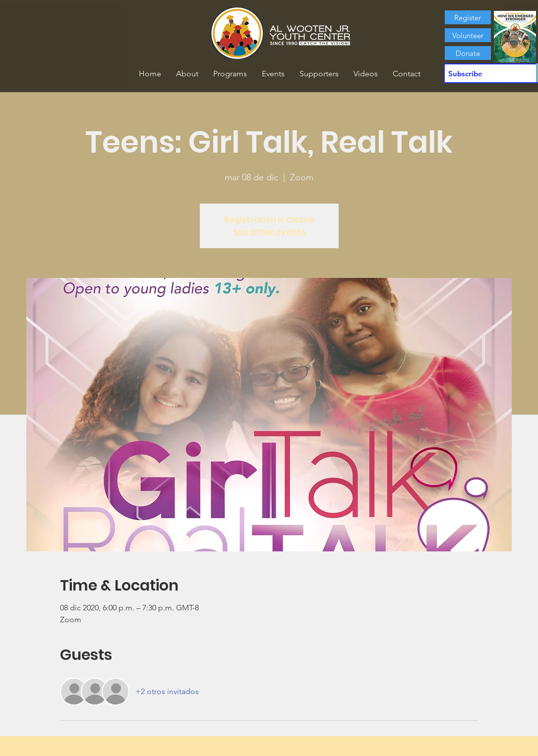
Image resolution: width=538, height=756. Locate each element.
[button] (187, 74)
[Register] (468, 17)
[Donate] (468, 53)
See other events (269, 232)
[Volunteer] (468, 35)
